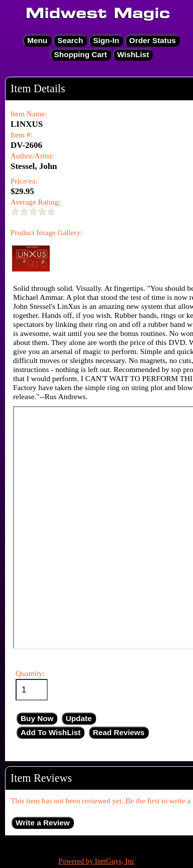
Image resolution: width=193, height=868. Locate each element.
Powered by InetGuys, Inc (96, 861)
